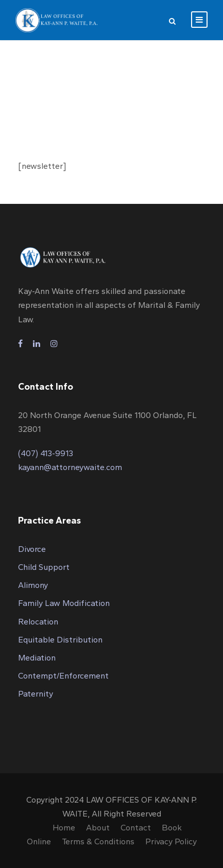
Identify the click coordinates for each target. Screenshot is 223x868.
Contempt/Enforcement (63, 676)
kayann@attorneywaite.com (70, 467)
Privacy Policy (171, 841)
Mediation (37, 658)
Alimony (33, 585)
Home (64, 828)
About (98, 828)
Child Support (44, 567)
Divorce (32, 549)
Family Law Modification (64, 603)
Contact (136, 828)
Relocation (38, 622)
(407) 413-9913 (46, 453)
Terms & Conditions (98, 841)
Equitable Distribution (60, 640)
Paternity (36, 694)
